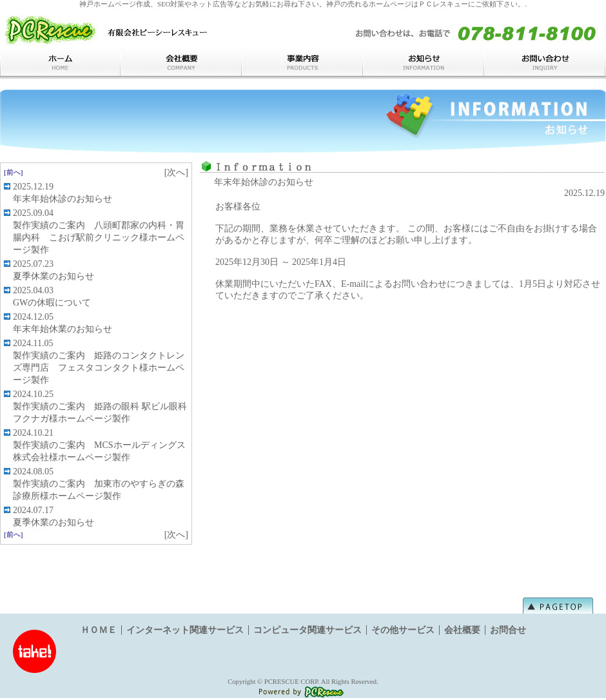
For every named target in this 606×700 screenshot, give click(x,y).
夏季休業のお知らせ (54, 276)
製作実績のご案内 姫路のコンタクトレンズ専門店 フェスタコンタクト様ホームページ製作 (99, 368)
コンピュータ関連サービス (308, 630)
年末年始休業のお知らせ (63, 329)
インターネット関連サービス (185, 630)
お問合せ (508, 630)
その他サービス (403, 630)
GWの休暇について (52, 303)
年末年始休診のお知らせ (63, 199)
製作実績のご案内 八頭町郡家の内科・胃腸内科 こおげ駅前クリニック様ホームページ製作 (99, 238)
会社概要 (462, 630)
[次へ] (176, 172)
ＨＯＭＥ (99, 630)
